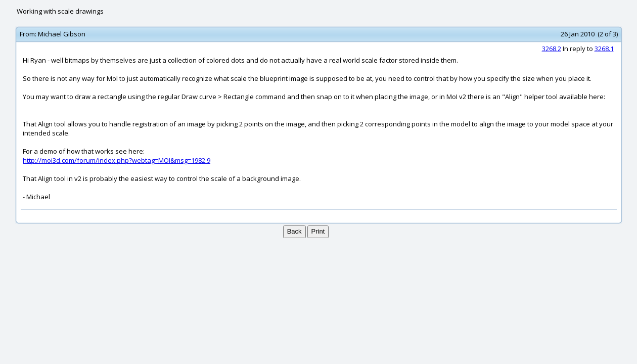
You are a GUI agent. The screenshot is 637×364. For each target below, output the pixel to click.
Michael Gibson (62, 34)
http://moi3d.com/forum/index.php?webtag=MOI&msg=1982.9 (117, 160)
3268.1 (604, 49)
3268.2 (552, 49)
